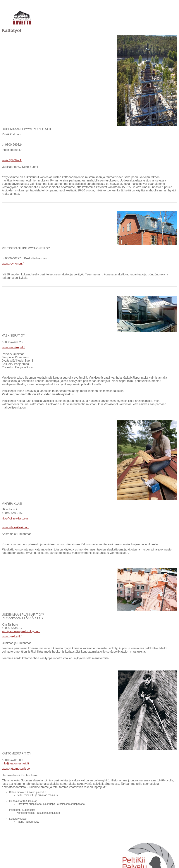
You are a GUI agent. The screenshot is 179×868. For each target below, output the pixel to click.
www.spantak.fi (12, 160)
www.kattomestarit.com (17, 769)
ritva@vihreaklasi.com (15, 519)
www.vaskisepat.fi (13, 347)
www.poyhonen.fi (13, 264)
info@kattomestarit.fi (15, 763)
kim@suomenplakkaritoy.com (21, 631)
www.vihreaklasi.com (16, 527)
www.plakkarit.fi (12, 636)
